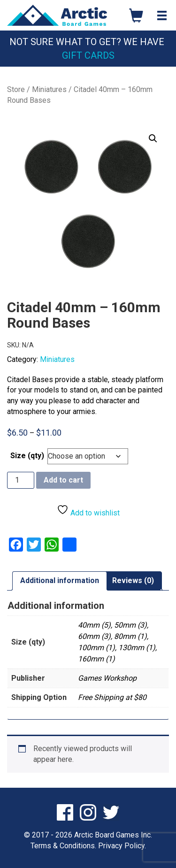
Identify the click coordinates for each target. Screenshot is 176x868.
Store (16, 89)
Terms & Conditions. (63, 846)
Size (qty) (27, 456)
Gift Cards (88, 55)
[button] (153, 138)
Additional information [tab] (60, 580)
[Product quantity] (21, 480)
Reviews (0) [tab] (133, 580)
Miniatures (49, 89)
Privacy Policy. (122, 846)
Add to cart (63, 480)
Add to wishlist (88, 511)
